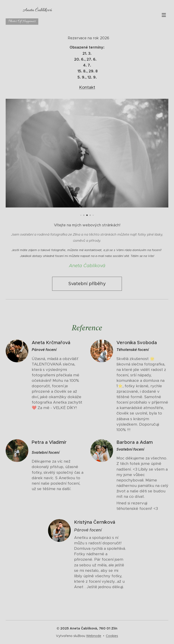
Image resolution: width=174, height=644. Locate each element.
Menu (164, 15)
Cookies (112, 636)
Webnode (94, 636)
